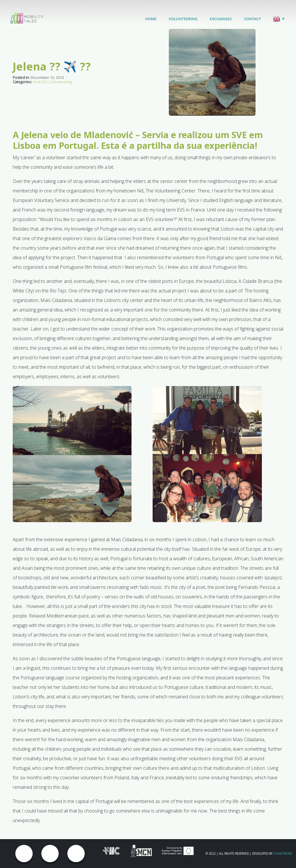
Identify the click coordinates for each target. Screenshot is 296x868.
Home (151, 19)
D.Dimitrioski (283, 854)
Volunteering (183, 19)
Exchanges (221, 19)
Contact (252, 19)
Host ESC (40, 82)
